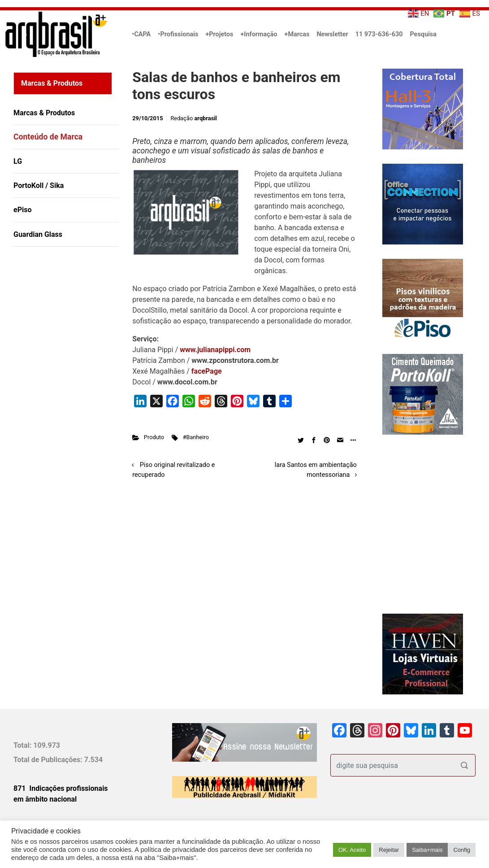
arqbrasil (206, 118)
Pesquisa (423, 34)
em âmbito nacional (45, 799)
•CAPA (141, 34)
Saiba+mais (427, 850)
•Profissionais (178, 34)
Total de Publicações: (49, 760)
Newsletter (332, 34)
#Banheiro (196, 437)
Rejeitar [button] (389, 850)
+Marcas (297, 34)
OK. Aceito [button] (352, 850)
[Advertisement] (69, 345)
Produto (154, 437)
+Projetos (219, 34)
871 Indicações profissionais (61, 788)
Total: (23, 745)
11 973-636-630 (379, 34)
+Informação (259, 34)
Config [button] (462, 850)
